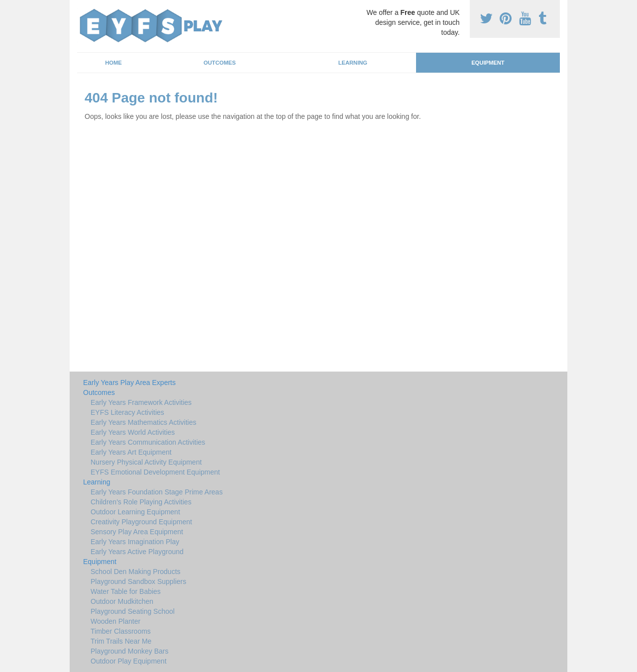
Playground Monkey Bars (129, 651)
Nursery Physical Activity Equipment (146, 462)
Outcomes (220, 63)
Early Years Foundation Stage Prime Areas (157, 492)
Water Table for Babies (126, 591)
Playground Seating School (133, 611)
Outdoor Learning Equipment (135, 512)
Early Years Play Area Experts (129, 383)
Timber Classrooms (121, 631)
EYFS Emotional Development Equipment (155, 472)
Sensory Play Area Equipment (137, 532)
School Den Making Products (136, 572)
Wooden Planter (115, 621)
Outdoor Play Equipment (129, 661)
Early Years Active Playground (137, 552)
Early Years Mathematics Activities (143, 422)
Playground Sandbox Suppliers (138, 581)
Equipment (488, 63)
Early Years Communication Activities (148, 442)
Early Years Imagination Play (135, 542)
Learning (353, 63)
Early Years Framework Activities (141, 402)
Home (113, 63)
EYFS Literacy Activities (127, 412)
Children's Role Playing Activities (141, 502)
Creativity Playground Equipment (141, 522)
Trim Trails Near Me (121, 641)
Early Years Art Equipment (131, 452)
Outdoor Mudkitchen (122, 601)
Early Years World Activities (133, 432)
